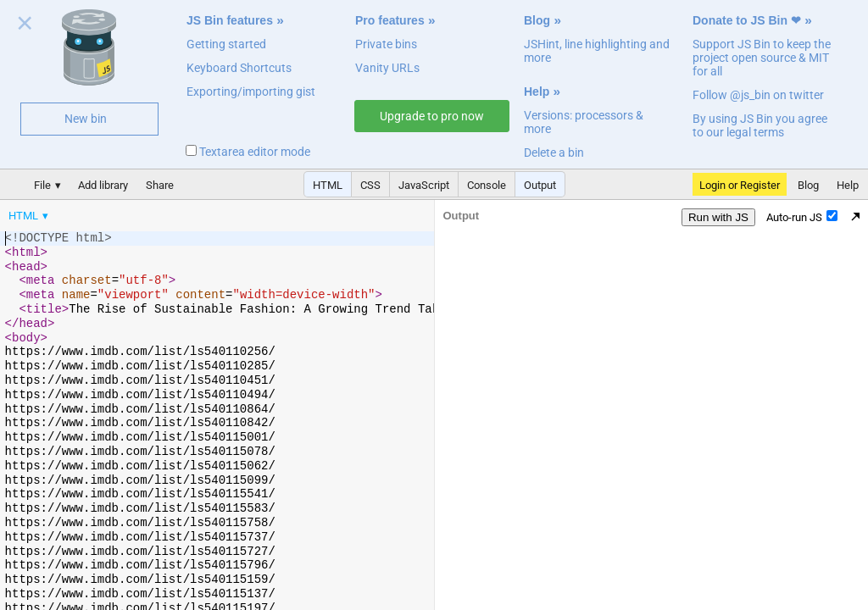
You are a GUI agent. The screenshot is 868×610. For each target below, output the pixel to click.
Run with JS (718, 217)
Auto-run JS (802, 217)
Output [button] (540, 185)
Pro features (390, 20)
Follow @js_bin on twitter (758, 95)
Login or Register (740, 185)
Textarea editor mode (248, 152)
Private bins (386, 44)
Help (537, 91)
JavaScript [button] (424, 185)
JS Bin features (230, 20)
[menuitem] (30, 216)
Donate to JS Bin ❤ (747, 20)
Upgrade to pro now (432, 116)
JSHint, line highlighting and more (597, 51)
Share (160, 185)
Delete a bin (554, 152)
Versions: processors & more (584, 122)
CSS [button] (370, 185)
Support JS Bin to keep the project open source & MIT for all (762, 58)
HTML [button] (328, 185)
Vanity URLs (387, 68)
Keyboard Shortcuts (239, 68)
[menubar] (136, 212)
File (42, 185)
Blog (537, 20)
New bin (86, 119)
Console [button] (487, 185)
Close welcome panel (25, 26)
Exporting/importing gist (251, 91)
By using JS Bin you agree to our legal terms (760, 125)
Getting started (226, 44)
